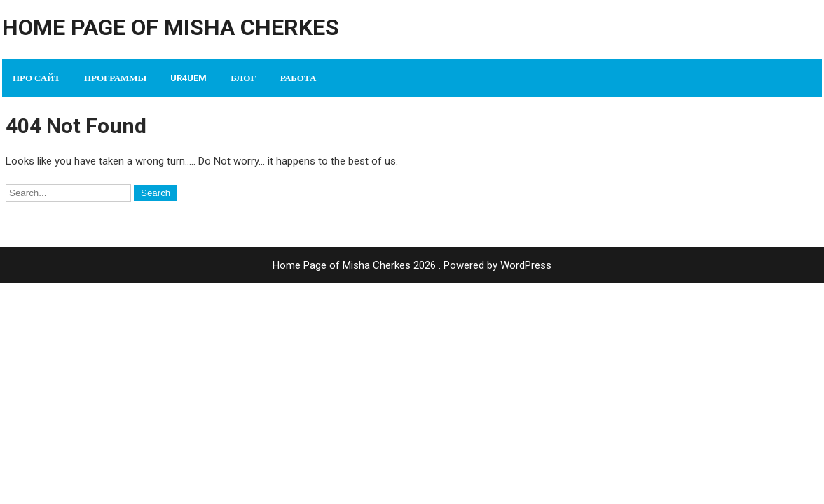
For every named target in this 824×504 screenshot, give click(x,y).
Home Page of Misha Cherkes (171, 27)
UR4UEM (188, 78)
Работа (298, 78)
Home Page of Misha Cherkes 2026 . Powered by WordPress (412, 265)
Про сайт (36, 78)
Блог (243, 78)
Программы (115, 78)
